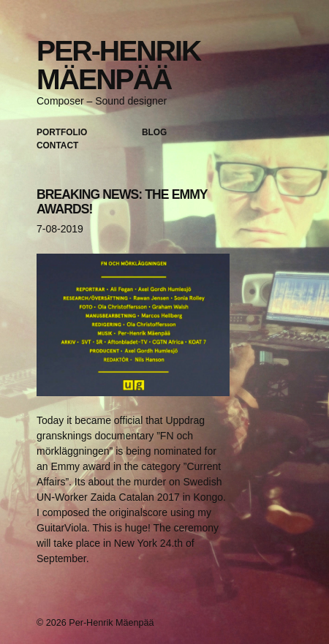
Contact (57, 145)
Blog (154, 132)
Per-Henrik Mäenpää (118, 65)
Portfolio (62, 132)
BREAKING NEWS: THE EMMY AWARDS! (122, 202)
